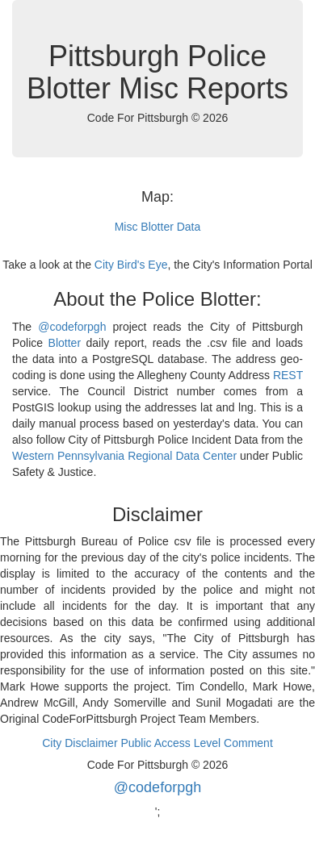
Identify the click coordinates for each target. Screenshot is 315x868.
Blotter (65, 343)
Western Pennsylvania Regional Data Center (124, 456)
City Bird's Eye (131, 265)
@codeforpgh (72, 327)
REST (288, 375)
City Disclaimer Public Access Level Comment (157, 743)
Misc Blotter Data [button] (158, 227)
